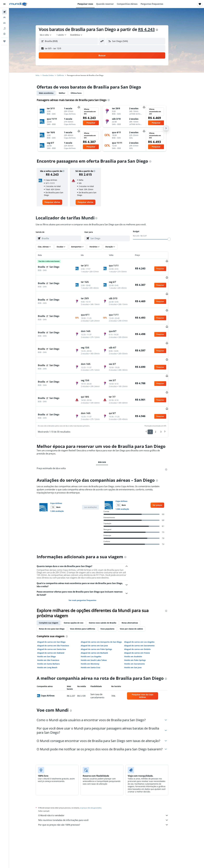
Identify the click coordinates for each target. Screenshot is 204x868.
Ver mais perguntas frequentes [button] (87, 571)
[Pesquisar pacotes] (4, 28)
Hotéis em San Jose (137, 638)
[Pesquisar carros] (4, 23)
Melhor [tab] (67, 93)
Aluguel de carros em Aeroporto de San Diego (106, 612)
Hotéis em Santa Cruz (95, 638)
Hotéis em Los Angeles (95, 627)
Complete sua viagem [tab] (53, 593)
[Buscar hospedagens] (4, 17)
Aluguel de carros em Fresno (142, 623)
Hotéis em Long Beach (52, 638)
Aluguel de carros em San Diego (56, 612)
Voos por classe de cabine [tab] (136, 599)
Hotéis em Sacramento (139, 634)
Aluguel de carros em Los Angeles (144, 612)
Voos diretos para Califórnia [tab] (87, 599)
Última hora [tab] (81, 93)
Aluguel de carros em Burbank (99, 623)
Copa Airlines (61, 474)
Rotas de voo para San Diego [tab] (56, 599)
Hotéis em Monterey (94, 634)
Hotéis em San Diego (51, 627)
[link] (57, 202)
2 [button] (160, 402)
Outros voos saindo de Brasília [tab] (107, 593)
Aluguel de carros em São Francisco (58, 616)
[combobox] (50, 35)
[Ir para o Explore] (4, 34)
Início (42, 75)
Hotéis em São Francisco (53, 631)
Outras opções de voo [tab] (78, 593)
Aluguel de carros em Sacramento (144, 616)
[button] (4, 4)
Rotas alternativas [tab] (134, 593)
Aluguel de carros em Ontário (142, 620)
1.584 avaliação (62, 482)
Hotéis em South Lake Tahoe (98, 631)
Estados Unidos (53, 75)
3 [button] (165, 402)
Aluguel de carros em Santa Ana (56, 620)
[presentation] (161, 30)
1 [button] (155, 402)
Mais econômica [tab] (51, 93)
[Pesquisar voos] (4, 12)
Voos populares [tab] (112, 599)
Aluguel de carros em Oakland (55, 623)
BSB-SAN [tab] (107, 433)
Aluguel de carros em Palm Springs (101, 620)
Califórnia (65, 75)
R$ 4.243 (151, 29)
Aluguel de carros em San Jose (99, 616)
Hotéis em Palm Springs (140, 631)
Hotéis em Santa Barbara (53, 634)
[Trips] (4, 41)
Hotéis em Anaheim (138, 627)
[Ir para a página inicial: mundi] (18, 4)
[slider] (174, 239)
